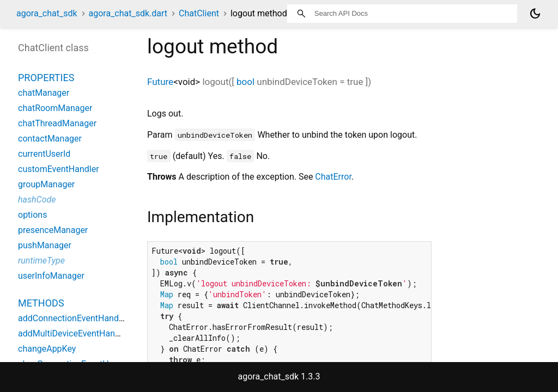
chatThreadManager (57, 123)
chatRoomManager (55, 108)
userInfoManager (51, 276)
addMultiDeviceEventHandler (74, 333)
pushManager (45, 245)
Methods (41, 303)
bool (245, 82)
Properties (46, 78)
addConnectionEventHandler (73, 318)
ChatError (333, 177)
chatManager (44, 93)
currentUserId (44, 154)
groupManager (46, 184)
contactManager (50, 139)
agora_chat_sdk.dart (128, 13)
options (32, 215)
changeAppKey (47, 349)
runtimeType (41, 261)
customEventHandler (59, 169)
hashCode (37, 200)
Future (160, 82)
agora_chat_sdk (47, 13)
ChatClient (199, 13)
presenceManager (53, 230)
